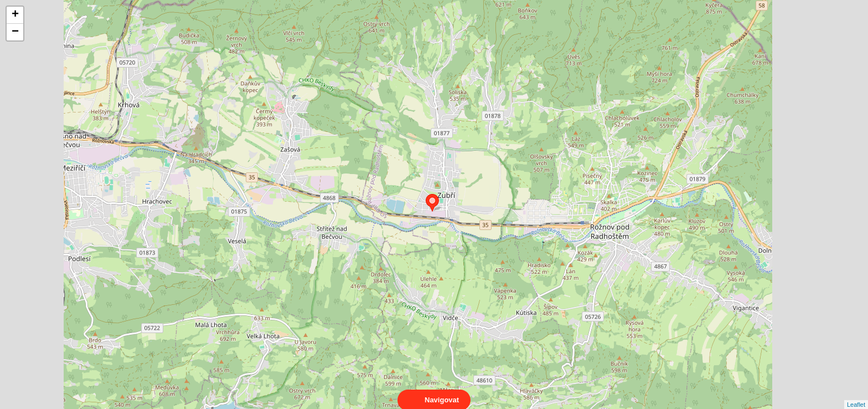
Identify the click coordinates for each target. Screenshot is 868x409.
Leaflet (856, 395)
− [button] (15, 32)
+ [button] (15, 15)
